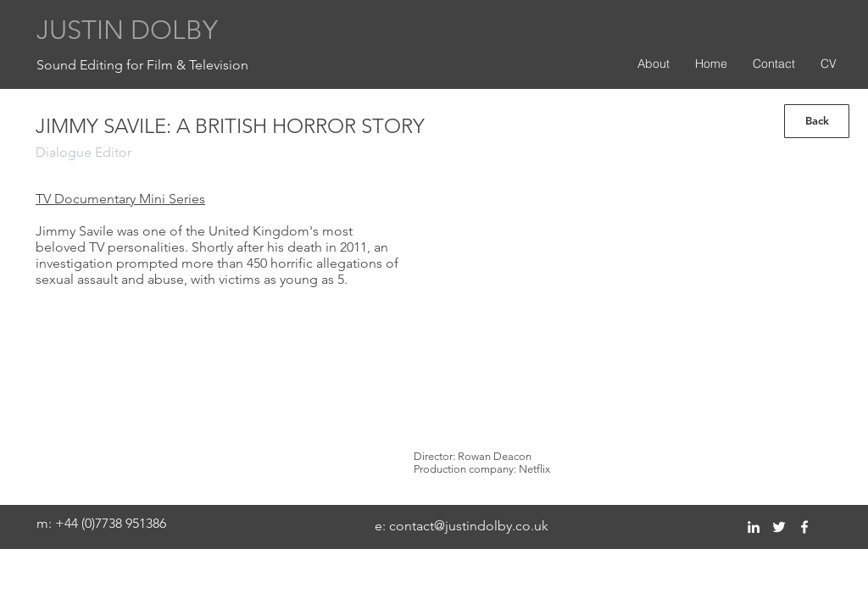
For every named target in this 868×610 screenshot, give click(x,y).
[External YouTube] (617, 308)
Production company (464, 469)
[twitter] (779, 527)
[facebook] (804, 527)
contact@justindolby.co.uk (469, 526)
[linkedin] (754, 527)
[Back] (817, 121)
